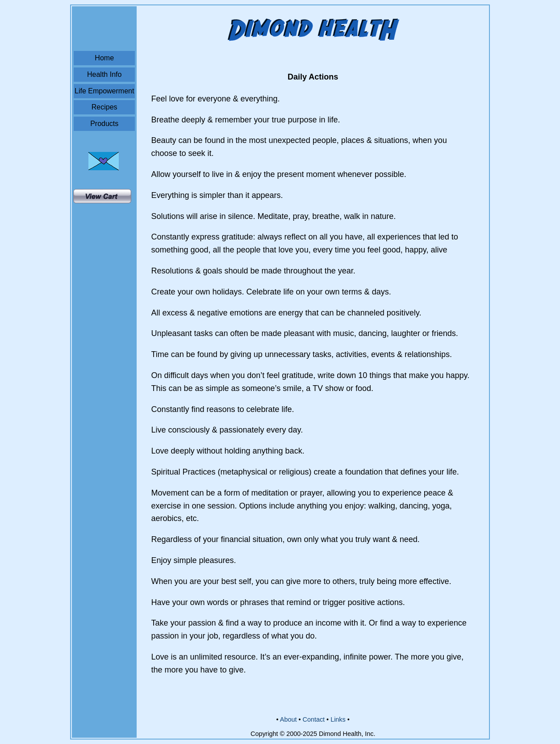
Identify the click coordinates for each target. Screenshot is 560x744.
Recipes (104, 107)
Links (338, 719)
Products (104, 124)
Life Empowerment (104, 91)
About (288, 719)
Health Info (104, 74)
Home (104, 58)
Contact (313, 719)
